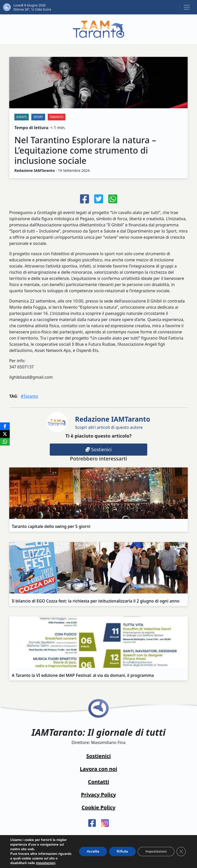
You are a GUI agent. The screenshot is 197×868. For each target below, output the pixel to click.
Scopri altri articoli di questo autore (113, 422)
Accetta (93, 851)
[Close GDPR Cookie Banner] (181, 852)
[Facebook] (5, 426)
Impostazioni (156, 851)
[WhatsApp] (5, 442)
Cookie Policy (98, 807)
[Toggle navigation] (187, 7)
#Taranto (29, 396)
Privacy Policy (98, 795)
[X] (5, 434)
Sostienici (98, 449)
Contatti (98, 782)
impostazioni (46, 863)
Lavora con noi (98, 769)
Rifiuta (122, 851)
